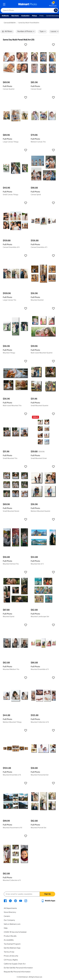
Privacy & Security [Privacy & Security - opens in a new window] (11, 956)
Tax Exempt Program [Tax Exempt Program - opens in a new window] (12, 944)
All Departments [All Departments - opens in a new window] (10, 908)
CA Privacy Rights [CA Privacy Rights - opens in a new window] (11, 960)
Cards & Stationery (53, 16)
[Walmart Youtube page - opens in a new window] (21, 901)
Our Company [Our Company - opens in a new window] (9, 920)
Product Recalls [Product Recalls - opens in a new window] (10, 936)
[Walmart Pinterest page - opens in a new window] (15, 901)
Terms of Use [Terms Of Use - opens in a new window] (9, 952)
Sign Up (47, 894)
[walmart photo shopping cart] (53, 4)
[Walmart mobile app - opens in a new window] (48, 901)
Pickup (34, 16)
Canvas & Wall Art (10, 23)
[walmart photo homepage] (28, 4)
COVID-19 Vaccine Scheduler (15, 932)
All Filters (7, 32)
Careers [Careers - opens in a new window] (7, 916)
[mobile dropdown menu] (4, 4)
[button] (16, 45)
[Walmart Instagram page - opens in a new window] (26, 901)
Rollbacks (5, 16)
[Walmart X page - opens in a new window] (10, 901)
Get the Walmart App (12, 948)
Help (6, 928)
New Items (15, 16)
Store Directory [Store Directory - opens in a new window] (10, 912)
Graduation (25, 16)
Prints (41, 16)
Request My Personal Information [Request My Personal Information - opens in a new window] (17, 972)
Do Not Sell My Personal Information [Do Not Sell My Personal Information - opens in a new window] (18, 968)
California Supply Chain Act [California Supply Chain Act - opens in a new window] (15, 964)
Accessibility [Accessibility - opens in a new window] (9, 940)
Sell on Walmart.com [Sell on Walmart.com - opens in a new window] (12, 924)
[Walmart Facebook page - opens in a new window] (5, 901)
